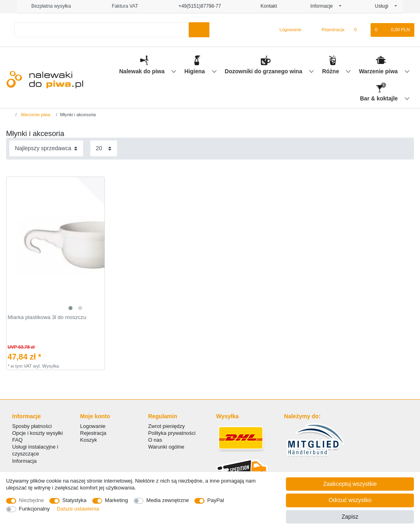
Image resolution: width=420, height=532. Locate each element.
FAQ (17, 440)
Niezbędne (32, 500)
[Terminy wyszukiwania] (101, 30)
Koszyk (89, 440)
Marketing (116, 500)
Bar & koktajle (380, 98)
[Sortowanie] (46, 148)
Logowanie (93, 426)
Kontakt (266, 6)
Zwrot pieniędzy (167, 426)
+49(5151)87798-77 (196, 6)
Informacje (324, 6)
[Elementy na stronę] (104, 148)
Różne (331, 71)
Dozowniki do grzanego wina (264, 71)
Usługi (384, 6)
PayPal (216, 500)
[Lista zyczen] (359, 30)
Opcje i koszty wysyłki (37, 433)
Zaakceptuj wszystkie (350, 484)
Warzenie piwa (379, 71)
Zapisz (350, 517)
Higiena (195, 71)
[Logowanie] (287, 30)
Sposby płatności (32, 426)
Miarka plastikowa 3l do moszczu (47, 317)
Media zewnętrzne (167, 500)
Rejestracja (93, 433)
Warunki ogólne (166, 447)
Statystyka (75, 500)
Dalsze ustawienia (78, 509)
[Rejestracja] (328, 30)
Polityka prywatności (172, 433)
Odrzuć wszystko (350, 500)
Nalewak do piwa (143, 71)
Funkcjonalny (34, 509)
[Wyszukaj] (199, 30)
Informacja (24, 461)
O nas (155, 440)
